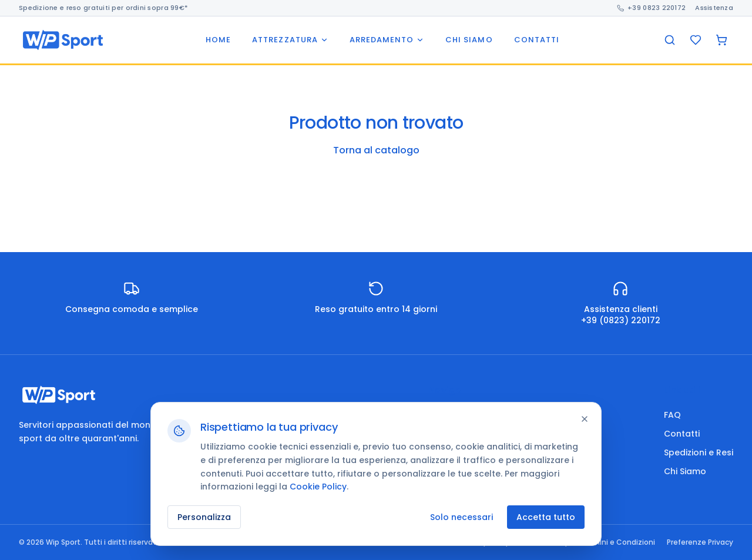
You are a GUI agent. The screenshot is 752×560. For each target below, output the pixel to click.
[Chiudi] (585, 419)
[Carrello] (721, 40)
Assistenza (714, 8)
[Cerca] (670, 40)
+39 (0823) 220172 (621, 320)
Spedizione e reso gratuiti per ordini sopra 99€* (103, 8)
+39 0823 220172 (651, 8)
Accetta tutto (546, 517)
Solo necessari (461, 517)
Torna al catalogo (376, 150)
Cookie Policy (318, 487)
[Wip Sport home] (63, 40)
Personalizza (204, 517)
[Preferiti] (696, 40)
